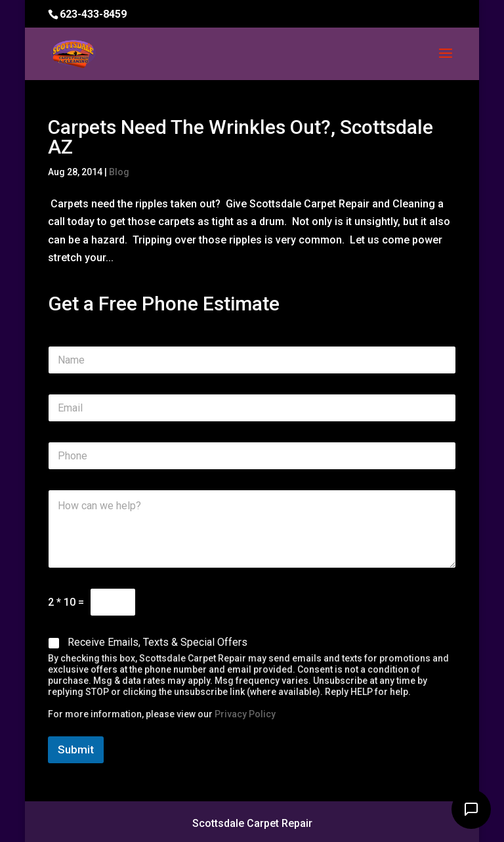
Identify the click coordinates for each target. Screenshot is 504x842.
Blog (119, 172)
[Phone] (252, 456)
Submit (76, 749)
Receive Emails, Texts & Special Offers (157, 642)
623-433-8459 (93, 14)
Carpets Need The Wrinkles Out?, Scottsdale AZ (241, 137)
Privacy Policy (245, 714)
